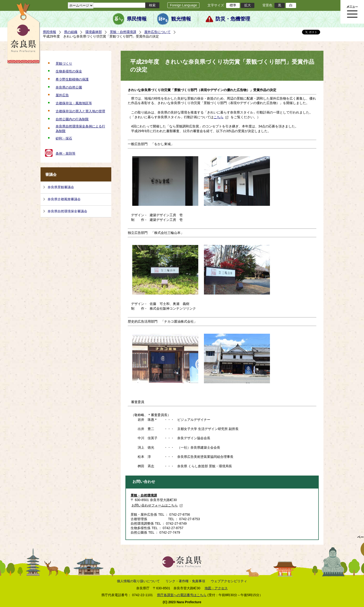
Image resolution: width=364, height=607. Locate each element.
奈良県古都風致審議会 (64, 199)
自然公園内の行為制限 (72, 119)
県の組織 (71, 32)
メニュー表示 (352, 12)
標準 (233, 5)
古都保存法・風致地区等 (74, 103)
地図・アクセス (216, 588)
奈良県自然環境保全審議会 (67, 211)
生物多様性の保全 (69, 71)
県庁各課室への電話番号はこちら (182, 595)
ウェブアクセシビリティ (229, 581)
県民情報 (137, 19)
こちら (221, 117)
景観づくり (64, 63)
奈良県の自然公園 (69, 87)
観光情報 (181, 19)
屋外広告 (62, 95)
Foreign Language (183, 5)
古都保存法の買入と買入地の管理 (80, 111)
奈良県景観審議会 (61, 187)
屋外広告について (157, 32)
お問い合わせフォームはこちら (157, 505)
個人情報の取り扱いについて (138, 581)
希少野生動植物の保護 (72, 79)
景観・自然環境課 (123, 32)
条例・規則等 (66, 153)
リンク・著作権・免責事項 (185, 581)
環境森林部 (94, 32)
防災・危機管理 (233, 19)
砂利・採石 (64, 138)
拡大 (248, 5)
